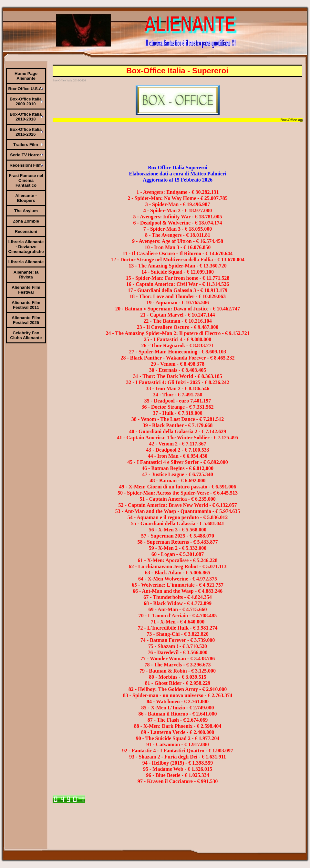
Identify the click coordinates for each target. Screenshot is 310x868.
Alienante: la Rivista (26, 275)
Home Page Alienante (26, 76)
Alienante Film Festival (26, 290)
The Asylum (26, 211)
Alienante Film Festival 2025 (26, 320)
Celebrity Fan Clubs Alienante (26, 335)
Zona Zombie (26, 221)
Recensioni (26, 231)
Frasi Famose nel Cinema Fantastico (26, 180)
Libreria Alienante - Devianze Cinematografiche (26, 247)
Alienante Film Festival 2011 (26, 305)
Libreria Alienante (26, 262)
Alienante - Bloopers (26, 198)
